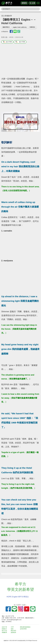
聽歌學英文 (6, 27)
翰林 (12, 629)
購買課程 (24, 3)
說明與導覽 (23, 629)
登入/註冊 (32, 3)
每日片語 (4, 631)
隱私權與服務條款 (25, 627)
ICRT (12, 627)
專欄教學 (4, 632)
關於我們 (13, 631)
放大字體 (7, 42)
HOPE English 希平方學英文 (18, 597)
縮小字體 (20, 42)
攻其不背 (4, 627)
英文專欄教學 (7, 16)
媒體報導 (13, 632)
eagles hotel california (20, 27)
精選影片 (4, 629)
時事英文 (32, 27)
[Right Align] (38, 3)
